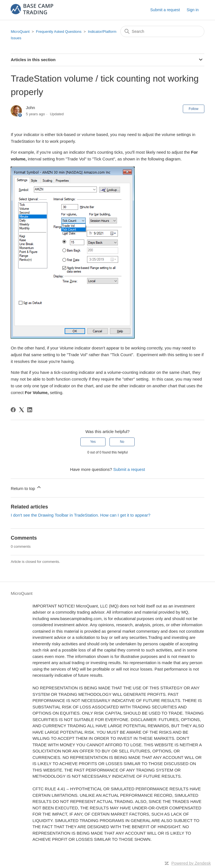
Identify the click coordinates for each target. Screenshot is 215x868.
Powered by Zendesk (191, 863)
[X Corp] (22, 410)
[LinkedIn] (30, 410)
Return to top (26, 488)
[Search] (162, 31)
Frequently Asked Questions (59, 32)
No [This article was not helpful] (122, 442)
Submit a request (165, 10)
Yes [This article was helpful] (93, 442)
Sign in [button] (193, 10)
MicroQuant (20, 32)
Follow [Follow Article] (194, 109)
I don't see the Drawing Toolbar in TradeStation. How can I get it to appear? (80, 515)
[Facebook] (13, 410)
